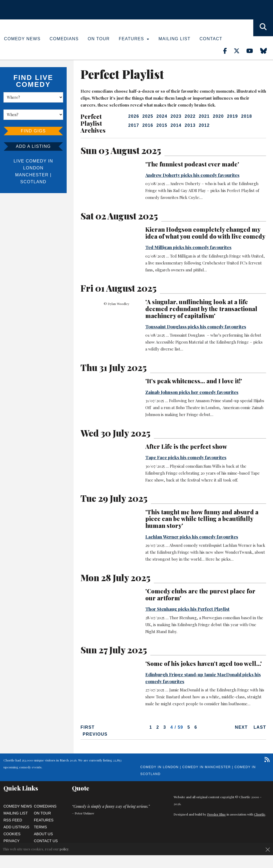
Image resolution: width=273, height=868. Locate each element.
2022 (190, 116)
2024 (162, 116)
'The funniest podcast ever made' (192, 164)
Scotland (33, 182)
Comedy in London (159, 767)
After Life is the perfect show (186, 446)
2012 (204, 125)
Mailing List (174, 39)
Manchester (32, 175)
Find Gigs (33, 131)
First (88, 727)
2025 (148, 116)
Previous (95, 734)
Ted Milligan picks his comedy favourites (188, 247)
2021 (204, 116)
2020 (218, 116)
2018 (246, 116)
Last (260, 727)
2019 (233, 116)
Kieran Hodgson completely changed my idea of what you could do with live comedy (205, 233)
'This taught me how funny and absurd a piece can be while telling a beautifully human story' (202, 519)
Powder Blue (216, 814)
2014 (176, 125)
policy (64, 849)
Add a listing (33, 146)
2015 (162, 125)
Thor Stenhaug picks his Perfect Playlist (187, 609)
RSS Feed (13, 820)
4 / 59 (177, 727)
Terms (40, 827)
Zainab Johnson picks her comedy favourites (192, 392)
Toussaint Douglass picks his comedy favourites (196, 327)
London (33, 168)
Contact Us (46, 841)
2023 (176, 116)
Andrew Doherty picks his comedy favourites (192, 175)
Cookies (12, 834)
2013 (190, 125)
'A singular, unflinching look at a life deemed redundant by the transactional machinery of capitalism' (201, 309)
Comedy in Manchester (207, 767)
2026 (134, 116)
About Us (43, 834)
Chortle (260, 814)
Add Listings (16, 827)
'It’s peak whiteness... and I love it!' (194, 381)
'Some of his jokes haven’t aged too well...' (204, 663)
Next (241, 727)
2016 (148, 125)
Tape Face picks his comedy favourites (186, 457)
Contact (211, 39)
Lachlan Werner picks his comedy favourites (192, 537)
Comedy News (22, 39)
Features (134, 39)
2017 (134, 125)
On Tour (99, 39)
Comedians (64, 39)
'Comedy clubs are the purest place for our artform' (200, 594)
